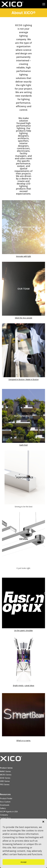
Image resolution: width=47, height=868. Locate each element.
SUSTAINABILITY (23, 416)
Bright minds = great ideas (24, 685)
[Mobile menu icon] (44, 4)
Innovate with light (23, 256)
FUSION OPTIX (24, 603)
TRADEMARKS (23, 715)
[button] (43, 822)
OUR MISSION (24, 227)
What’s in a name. (24, 741)
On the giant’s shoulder (23, 630)
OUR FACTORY (23, 350)
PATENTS (23, 660)
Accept (24, 862)
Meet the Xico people (24, 318)
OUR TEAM (24, 289)
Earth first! (24, 445)
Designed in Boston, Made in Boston (24, 379)
